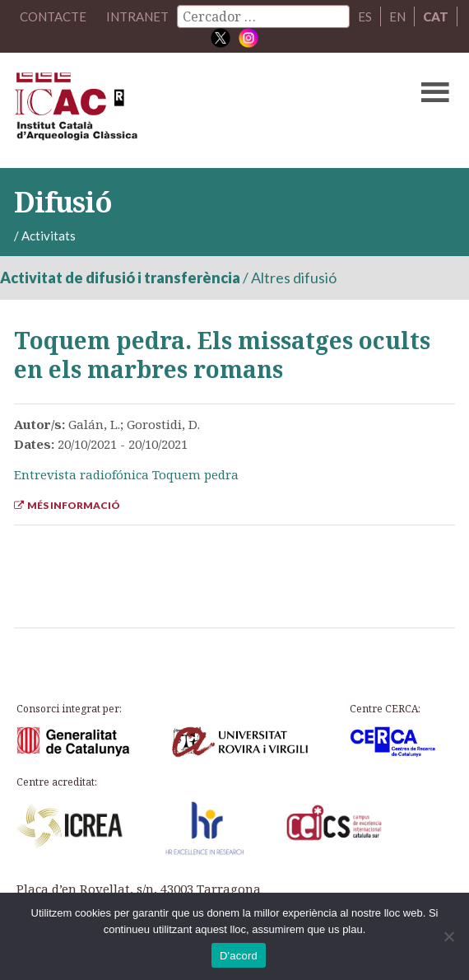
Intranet (137, 16)
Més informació (67, 505)
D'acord (239, 956)
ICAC (188, 110)
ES (365, 16)
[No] (448, 936)
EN (397, 16)
